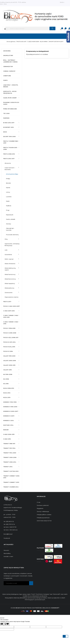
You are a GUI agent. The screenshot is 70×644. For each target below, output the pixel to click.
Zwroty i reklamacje (43, 511)
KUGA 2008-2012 (9, 388)
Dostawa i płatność (43, 505)
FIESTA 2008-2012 (9, 154)
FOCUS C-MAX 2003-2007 (11, 306)
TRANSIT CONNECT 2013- (11, 482)
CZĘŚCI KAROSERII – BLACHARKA (10, 169)
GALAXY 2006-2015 (9, 365)
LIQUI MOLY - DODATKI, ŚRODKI (11, 86)
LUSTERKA (9, 197)
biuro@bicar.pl (8, 534)
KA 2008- (6, 379)
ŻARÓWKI (6, 118)
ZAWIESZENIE (9, 293)
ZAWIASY (8, 224)
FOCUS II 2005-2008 (10, 333)
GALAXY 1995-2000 (9, 356)
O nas (39, 502)
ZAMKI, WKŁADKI (11, 219)
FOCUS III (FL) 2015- (9, 347)
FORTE (5, 80)
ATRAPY (8, 179)
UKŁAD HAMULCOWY (10, 274)
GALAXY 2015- (8, 370)
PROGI (8, 210)
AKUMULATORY (8, 55)
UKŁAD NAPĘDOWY (10, 283)
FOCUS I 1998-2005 (9, 328)
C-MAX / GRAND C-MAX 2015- (11, 323)
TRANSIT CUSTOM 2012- (11, 471)
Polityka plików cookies (44, 515)
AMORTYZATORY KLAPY (12, 174)
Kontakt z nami (8, 556)
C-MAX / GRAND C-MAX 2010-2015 (11, 316)
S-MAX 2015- (7, 439)
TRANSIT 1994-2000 (10, 453)
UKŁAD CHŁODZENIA (10, 264)
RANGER (6, 430)
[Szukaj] (30, 28)
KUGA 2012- (7, 393)
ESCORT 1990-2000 (9, 136)
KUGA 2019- (7, 397)
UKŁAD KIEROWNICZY (10, 279)
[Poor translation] (7, 624)
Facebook (7, 538)
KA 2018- (6, 384)
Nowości (6, 550)
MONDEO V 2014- (9, 420)
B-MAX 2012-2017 (9, 123)
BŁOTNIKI (8, 183)
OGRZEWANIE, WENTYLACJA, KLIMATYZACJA (12, 245)
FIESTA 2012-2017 (9, 159)
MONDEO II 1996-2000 (10, 407)
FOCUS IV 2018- (8, 351)
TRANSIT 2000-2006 (10, 457)
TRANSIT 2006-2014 (10, 462)
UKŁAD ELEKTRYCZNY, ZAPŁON (10, 269)
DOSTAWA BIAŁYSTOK (44, 521)
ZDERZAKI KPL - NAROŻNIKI (10, 229)
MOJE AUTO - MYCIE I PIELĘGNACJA (10, 92)
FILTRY (6, 239)
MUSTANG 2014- (8, 425)
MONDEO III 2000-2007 (11, 411)
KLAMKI (8, 188)
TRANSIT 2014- (8, 467)
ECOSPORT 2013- (9, 127)
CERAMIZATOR (8, 66)
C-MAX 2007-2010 (9, 311)
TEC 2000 (6, 113)
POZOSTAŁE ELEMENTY (12, 235)
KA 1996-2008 (8, 374)
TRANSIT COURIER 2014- (11, 487)
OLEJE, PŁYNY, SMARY (10, 98)
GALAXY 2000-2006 (10, 361)
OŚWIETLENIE (8, 255)
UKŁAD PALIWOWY (9, 288)
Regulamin (40, 508)
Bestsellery (7, 553)
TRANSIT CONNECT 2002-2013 (12, 477)
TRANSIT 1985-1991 (9, 444)
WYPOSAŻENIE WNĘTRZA (11, 297)
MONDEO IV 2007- (9, 416)
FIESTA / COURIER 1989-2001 (11, 142)
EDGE (5, 132)
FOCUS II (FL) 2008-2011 (11, 337)
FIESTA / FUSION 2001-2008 (10, 148)
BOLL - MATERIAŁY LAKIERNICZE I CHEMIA (10, 61)
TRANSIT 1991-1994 (9, 448)
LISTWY (8, 192)
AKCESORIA (7, 51)
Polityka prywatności (43, 518)
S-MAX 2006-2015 (9, 434)
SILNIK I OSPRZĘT (9, 259)
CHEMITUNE (7, 76)
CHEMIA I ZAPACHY (9, 71)
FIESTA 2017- (7, 302)
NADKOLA (9, 206)
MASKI (8, 201)
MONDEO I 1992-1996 (10, 402)
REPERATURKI (10, 215)
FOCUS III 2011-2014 (9, 342)
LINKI (6, 250)
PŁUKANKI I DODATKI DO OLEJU (11, 103)
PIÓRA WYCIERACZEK (10, 109)
